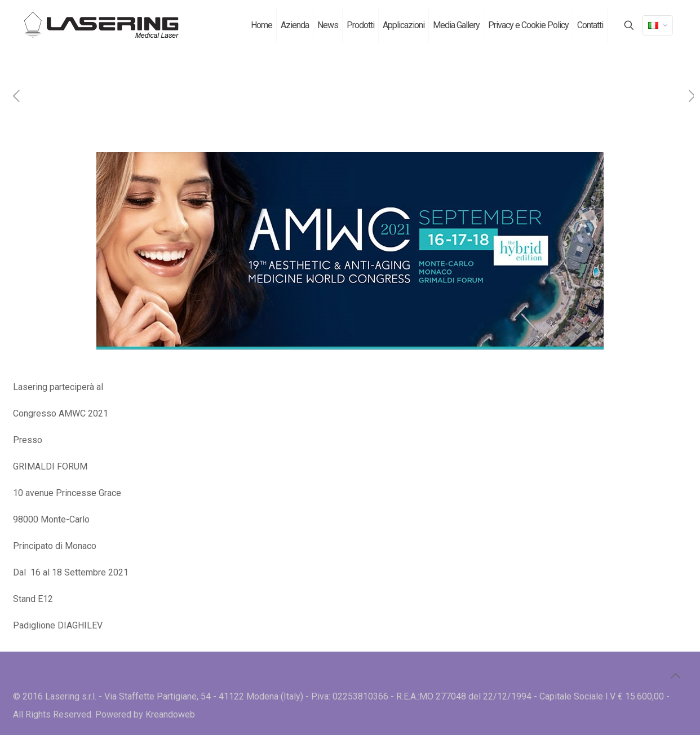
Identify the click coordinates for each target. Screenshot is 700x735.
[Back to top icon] (675, 676)
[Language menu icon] (657, 25)
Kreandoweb (170, 714)
